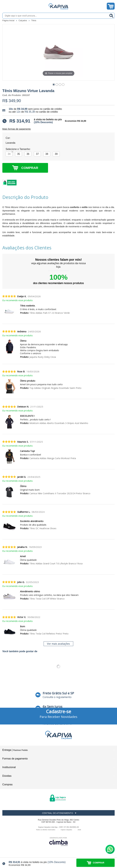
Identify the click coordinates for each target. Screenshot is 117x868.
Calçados (23, 20)
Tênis (34, 20)
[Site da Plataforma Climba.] (58, 841)
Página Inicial (9, 20)
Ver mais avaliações (58, 644)
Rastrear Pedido (20, 750)
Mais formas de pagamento (17, 129)
